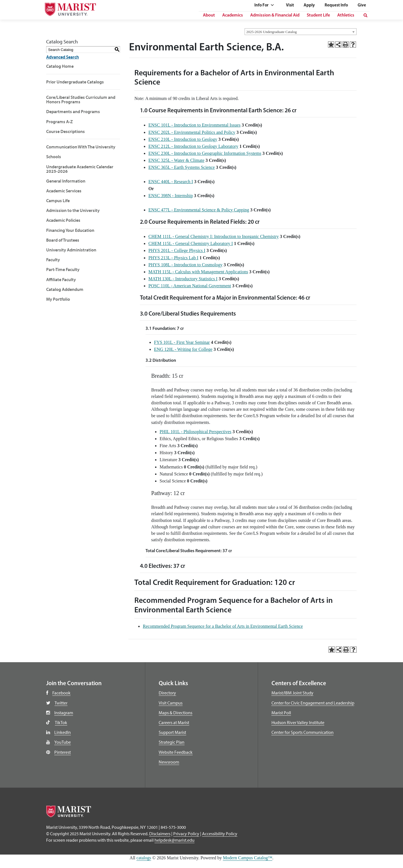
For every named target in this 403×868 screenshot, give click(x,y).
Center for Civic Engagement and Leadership (313, 703)
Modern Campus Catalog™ (248, 858)
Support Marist (172, 732)
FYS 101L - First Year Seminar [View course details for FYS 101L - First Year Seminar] (182, 342)
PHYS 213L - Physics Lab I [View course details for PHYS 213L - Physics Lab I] (173, 258)
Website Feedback (176, 752)
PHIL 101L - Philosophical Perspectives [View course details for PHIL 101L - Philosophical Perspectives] (195, 432)
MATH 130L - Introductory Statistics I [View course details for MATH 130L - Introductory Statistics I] (183, 279)
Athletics (346, 15)
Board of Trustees (63, 240)
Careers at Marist (174, 722)
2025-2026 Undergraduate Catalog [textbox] (271, 32)
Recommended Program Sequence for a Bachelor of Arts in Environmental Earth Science (223, 626)
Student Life (318, 15)
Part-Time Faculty (63, 269)
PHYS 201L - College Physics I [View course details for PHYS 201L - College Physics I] (177, 250)
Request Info (336, 5)
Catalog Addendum (65, 289)
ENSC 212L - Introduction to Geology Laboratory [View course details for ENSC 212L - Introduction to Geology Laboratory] (193, 146)
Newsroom (169, 762)
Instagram (64, 713)
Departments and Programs (73, 111)
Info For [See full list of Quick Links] (264, 5)
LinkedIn (63, 732)
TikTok (61, 722)
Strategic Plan (172, 742)
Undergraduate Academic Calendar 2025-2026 (80, 169)
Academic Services (64, 191)
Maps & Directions (175, 713)
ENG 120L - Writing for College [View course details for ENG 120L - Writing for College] (183, 349)
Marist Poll (281, 713)
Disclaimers (160, 834)
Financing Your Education (70, 230)
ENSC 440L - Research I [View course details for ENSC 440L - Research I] (171, 182)
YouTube (63, 742)
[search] (365, 15)
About (209, 15)
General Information (66, 181)
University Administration (71, 250)
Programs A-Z (59, 122)
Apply (309, 5)
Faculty (53, 260)
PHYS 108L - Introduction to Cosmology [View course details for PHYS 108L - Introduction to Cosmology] (185, 265)
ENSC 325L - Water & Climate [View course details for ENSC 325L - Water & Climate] (176, 160)
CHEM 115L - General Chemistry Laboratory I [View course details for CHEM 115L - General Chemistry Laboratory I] (191, 243)
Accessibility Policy (220, 834)
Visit (290, 5)
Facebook (61, 693)
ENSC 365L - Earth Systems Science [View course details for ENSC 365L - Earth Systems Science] (181, 167)
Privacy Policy (186, 834)
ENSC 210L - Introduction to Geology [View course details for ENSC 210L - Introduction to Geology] (183, 139)
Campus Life (58, 200)
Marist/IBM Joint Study (292, 693)
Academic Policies (63, 220)
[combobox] (301, 32)
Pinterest (63, 752)
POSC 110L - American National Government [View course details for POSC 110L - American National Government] (190, 286)
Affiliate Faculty (61, 279)
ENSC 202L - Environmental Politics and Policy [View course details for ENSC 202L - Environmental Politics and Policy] (192, 132)
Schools (54, 157)
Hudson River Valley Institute (298, 722)
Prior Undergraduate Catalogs (75, 82)
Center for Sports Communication (303, 732)
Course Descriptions (65, 131)
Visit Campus (171, 703)
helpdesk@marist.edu (174, 840)
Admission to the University (73, 210)
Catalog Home (60, 66)
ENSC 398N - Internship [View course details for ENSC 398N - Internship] (171, 196)
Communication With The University (81, 147)
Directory (167, 693)
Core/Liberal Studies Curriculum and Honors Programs (81, 99)
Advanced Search (63, 57)
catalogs (144, 858)
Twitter (61, 703)
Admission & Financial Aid (275, 15)
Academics (233, 15)
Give (362, 5)
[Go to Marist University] (67, 8)
